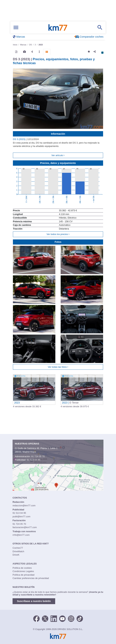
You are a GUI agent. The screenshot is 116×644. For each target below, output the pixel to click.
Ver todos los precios (58, 234)
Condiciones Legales (23, 571)
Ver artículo (58, 155)
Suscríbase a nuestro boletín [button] (34, 601)
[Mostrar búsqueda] (100, 27)
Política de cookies (22, 568)
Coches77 (18, 548)
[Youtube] (62, 618)
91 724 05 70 (38, 456)
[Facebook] (36, 618)
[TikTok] (80, 618)
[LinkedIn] (54, 618)
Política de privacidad (24, 575)
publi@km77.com (21, 516)
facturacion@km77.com (25, 527)
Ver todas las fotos (58, 367)
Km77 (58, 27)
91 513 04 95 (33, 460)
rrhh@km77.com (21, 535)
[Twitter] (45, 618)
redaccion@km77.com (24, 506)
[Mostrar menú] (16, 28)
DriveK (16, 555)
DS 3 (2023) (19, 139)
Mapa (33, 452)
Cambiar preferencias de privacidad (31, 578)
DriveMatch (18, 551)
